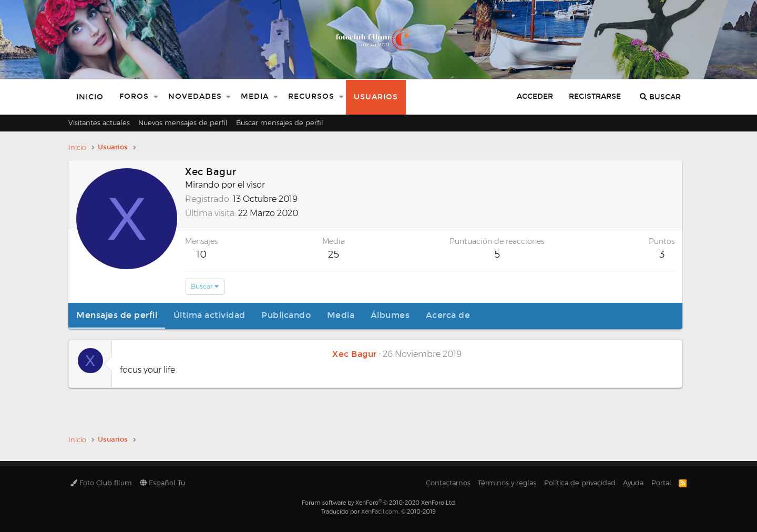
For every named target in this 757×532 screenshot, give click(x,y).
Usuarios (376, 97)
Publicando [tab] (286, 315)
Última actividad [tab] (209, 315)
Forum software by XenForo (379, 503)
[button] (156, 97)
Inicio (90, 97)
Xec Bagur (355, 354)
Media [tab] (341, 315)
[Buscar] (660, 97)
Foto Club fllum (101, 483)
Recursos (311, 96)
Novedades (195, 96)
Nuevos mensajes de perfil (183, 122)
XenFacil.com (380, 511)
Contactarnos (448, 483)
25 (334, 254)
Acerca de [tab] (448, 315)
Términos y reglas (507, 483)
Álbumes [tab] (390, 315)
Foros (134, 96)
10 (201, 254)
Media (255, 96)
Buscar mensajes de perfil (280, 122)
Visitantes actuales (99, 122)
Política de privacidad (580, 483)
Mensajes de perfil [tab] (117, 315)
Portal (661, 483)
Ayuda (633, 483)
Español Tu (162, 483)
